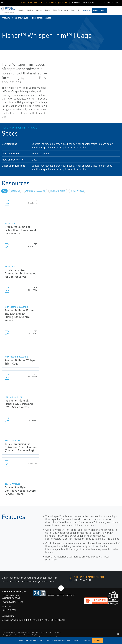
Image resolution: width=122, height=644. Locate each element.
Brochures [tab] (15, 191)
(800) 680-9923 (10, 610)
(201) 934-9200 (81, 580)
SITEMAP (58, 632)
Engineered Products (42, 18)
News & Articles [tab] (77, 191)
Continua (33, 620)
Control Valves (21, 18)
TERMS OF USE (8, 632)
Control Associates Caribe (53, 620)
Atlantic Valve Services (14, 620)
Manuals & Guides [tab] (58, 191)
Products (6, 18)
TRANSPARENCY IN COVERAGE (41, 632)
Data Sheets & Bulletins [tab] (35, 191)
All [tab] (4, 191)
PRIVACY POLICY (22, 632)
